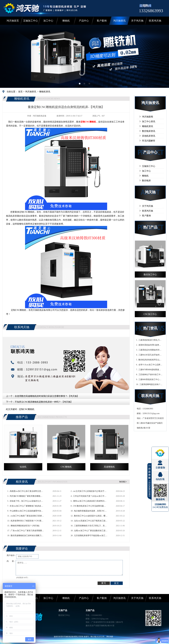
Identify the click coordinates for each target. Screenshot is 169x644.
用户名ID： (12, 555)
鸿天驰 (150, 192)
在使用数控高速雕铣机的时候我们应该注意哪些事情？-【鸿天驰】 (47, 396)
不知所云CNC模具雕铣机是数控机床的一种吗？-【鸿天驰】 (44, 402)
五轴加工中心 (31, 21)
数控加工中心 (64, 615)
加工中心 (48, 21)
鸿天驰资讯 (119, 21)
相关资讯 (22, 482)
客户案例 (102, 21)
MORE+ (123, 482)
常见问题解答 (149, 141)
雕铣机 (66, 21)
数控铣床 (146, 181)
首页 (20, 92)
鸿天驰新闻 (148, 117)
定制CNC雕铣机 (27, 409)
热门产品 (150, 227)
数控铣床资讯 (149, 131)
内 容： (11, 561)
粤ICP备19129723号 (97, 637)
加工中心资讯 (149, 121)
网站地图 (110, 637)
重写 (104, 583)
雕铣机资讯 (45, 92)
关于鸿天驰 (137, 21)
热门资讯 (150, 328)
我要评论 (22, 549)
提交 (117, 583)
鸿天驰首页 (13, 21)
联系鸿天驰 (155, 21)
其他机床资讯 (149, 136)
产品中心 (84, 21)
